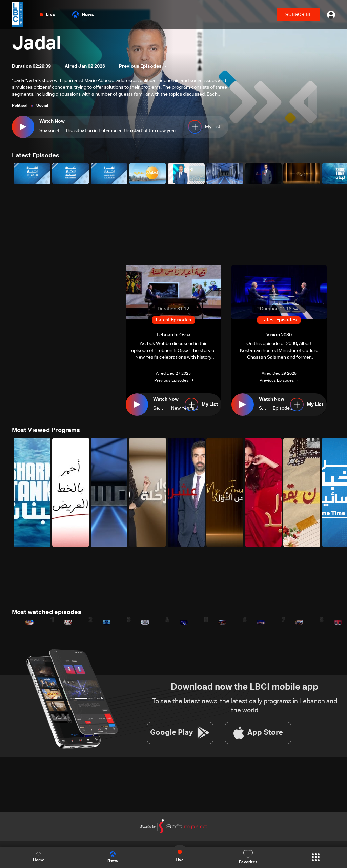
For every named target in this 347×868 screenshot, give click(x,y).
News (83, 15)
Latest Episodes (36, 156)
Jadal (37, 44)
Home (39, 857)
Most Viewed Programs (46, 430)
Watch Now (52, 121)
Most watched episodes (47, 612)
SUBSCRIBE (298, 15)
